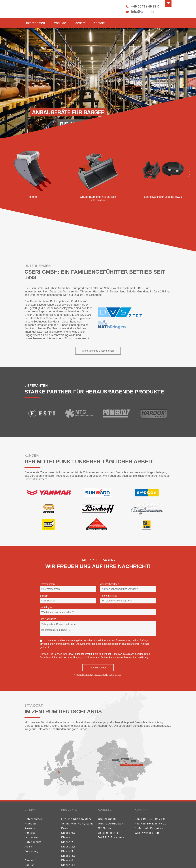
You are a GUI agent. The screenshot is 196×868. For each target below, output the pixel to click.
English (30, 865)
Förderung (32, 851)
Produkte (59, 23)
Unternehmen (35, 23)
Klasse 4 (67, 860)
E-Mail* (44, 596)
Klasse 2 (67, 842)
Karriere (80, 23)
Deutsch (30, 860)
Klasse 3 (67, 851)
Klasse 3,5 (69, 856)
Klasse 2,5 (69, 847)
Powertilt (67, 828)
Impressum (32, 837)
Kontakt (99, 23)
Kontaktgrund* (48, 607)
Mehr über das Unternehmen (98, 351)
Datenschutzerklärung (136, 657)
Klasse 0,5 (69, 833)
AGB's (29, 847)
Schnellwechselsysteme (77, 824)
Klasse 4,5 (69, 865)
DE (168, 3)
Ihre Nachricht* (48, 619)
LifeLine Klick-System (76, 819)
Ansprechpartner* (110, 584)
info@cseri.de (130, 654)
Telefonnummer (109, 596)
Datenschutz (33, 842)
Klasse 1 (67, 837)
